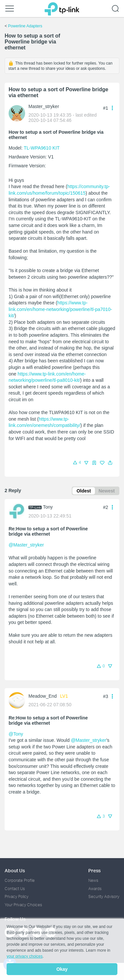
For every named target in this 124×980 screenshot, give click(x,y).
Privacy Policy (17, 896)
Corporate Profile (20, 880)
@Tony (16, 734)
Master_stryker (44, 106)
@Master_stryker (26, 545)
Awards (95, 889)
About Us (15, 870)
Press (94, 870)
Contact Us (15, 889)
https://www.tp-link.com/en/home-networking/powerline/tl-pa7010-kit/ (60, 309)
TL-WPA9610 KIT (42, 148)
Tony (48, 507)
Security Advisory (104, 896)
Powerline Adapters (25, 26)
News (93, 880)
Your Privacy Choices (23, 905)
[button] (110, 463)
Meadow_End (43, 696)
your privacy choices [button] (25, 956)
